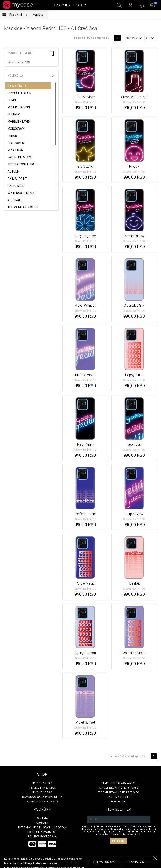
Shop (81, 5)
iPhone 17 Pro (42, 783)
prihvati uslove (104, 862)
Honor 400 (119, 802)
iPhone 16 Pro (42, 792)
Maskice (38, 15)
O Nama (42, 818)
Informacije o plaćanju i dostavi (42, 827)
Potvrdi (119, 841)
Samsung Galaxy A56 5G (119, 783)
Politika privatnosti (42, 832)
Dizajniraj (63, 5)
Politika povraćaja (42, 836)
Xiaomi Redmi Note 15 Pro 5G (119, 792)
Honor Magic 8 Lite (119, 797)
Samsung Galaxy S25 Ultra (42, 797)
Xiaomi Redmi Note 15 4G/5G (119, 788)
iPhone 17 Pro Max (42, 788)
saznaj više (137, 862)
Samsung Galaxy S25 (42, 802)
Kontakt (42, 823)
